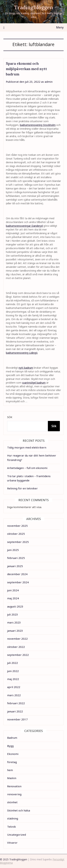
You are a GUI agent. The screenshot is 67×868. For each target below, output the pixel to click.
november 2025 (17, 526)
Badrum (12, 738)
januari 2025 (15, 566)
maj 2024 (13, 598)
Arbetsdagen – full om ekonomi (27, 468)
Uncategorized (17, 835)
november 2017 (17, 719)
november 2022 (17, 639)
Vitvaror (12, 843)
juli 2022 (13, 663)
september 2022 (18, 655)
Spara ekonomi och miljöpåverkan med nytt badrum (26, 69)
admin (49, 82)
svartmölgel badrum (34, 383)
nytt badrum (26, 368)
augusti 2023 (15, 606)
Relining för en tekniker (22, 488)
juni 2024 (13, 590)
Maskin (12, 778)
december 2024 (17, 574)
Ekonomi (13, 754)
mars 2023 (14, 622)
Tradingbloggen (34, 7)
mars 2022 (14, 695)
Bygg (10, 746)
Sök (10, 417)
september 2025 (18, 542)
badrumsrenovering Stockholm (38, 125)
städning (13, 818)
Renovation (14, 786)
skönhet (12, 802)
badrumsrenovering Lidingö (22, 353)
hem (10, 770)
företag (12, 762)
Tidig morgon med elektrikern (27, 447)
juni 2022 (13, 671)
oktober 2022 (16, 647)
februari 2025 (16, 558)
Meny (60, 27)
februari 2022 (16, 703)
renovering (14, 794)
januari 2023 (15, 631)
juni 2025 (13, 550)
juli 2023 (13, 614)
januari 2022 (15, 711)
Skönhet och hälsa (19, 810)
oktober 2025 (16, 534)
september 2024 (18, 582)
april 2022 (14, 687)
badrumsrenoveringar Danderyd (24, 226)
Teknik (12, 827)
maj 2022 (13, 679)
